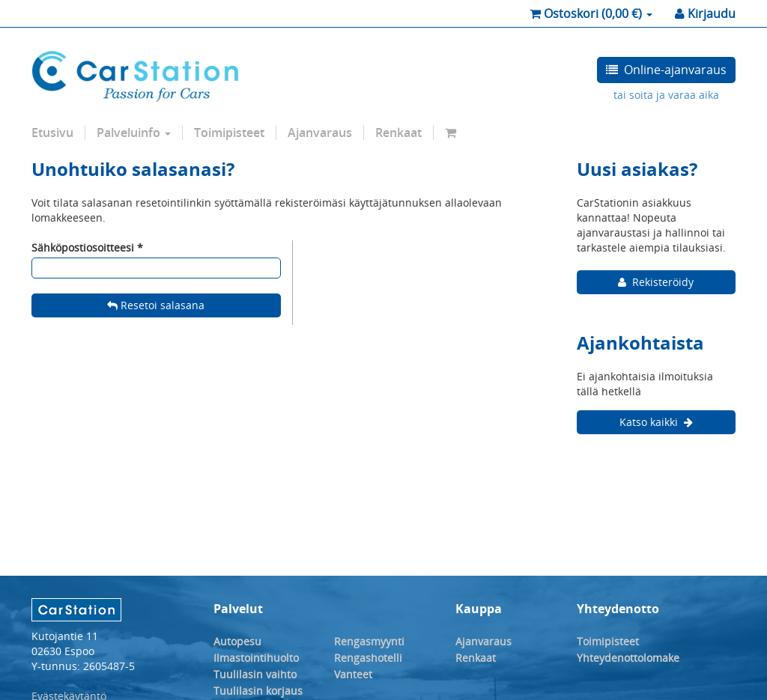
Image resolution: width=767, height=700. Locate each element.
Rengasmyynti (369, 641)
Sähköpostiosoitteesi (83, 247)
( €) (591, 13)
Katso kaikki (656, 422)
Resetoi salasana (156, 305)
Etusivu (52, 133)
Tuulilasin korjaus (258, 691)
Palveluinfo (134, 133)
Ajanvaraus (320, 133)
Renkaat (398, 133)
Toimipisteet (229, 133)
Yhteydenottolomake (628, 658)
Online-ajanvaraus (666, 70)
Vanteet (353, 674)
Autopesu (237, 641)
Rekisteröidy (656, 282)
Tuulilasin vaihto (255, 674)
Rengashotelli (368, 658)
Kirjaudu (705, 13)
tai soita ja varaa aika (666, 95)
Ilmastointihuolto (256, 658)
